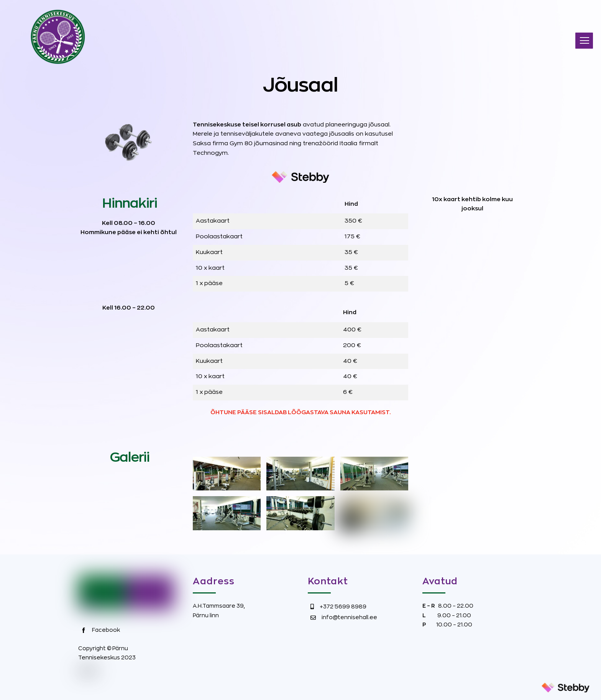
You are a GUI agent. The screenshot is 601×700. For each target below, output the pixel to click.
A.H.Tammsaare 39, (219, 606)
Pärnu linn (206, 615)
